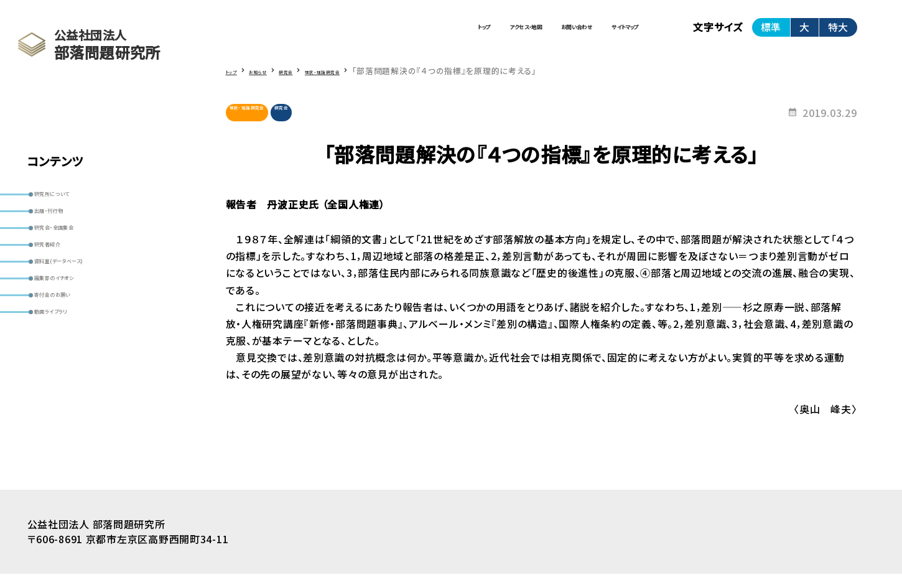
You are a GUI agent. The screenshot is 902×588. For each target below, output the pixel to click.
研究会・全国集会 (77, 255)
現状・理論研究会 (265, 126)
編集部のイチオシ (78, 338)
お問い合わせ (509, 34)
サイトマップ (603, 34)
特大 (838, 34)
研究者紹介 (65, 282)
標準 (771, 34)
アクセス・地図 (411, 34)
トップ (330, 34)
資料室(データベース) (86, 310)
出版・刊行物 (67, 227)
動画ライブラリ (71, 393)
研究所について (73, 200)
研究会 (329, 126)
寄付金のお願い (74, 366)
